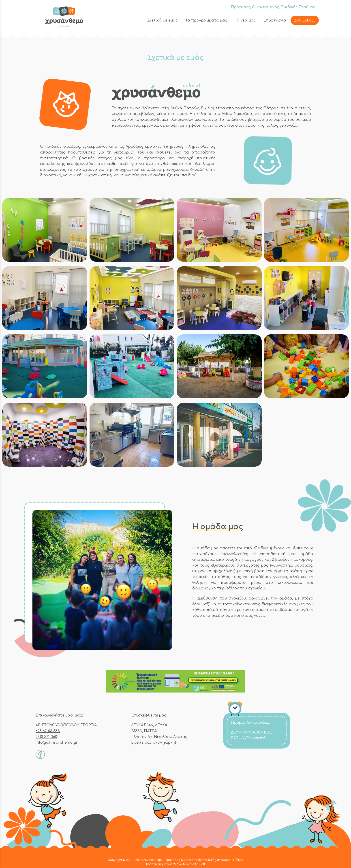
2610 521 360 (46, 737)
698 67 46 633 (48, 731)
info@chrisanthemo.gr (57, 742)
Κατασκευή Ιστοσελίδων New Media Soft (176, 864)
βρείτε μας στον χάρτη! (154, 742)
